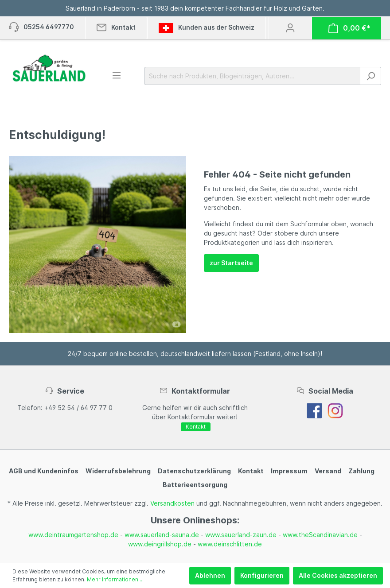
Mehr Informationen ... (115, 579)
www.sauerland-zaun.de (241, 535)
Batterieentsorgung (195, 485)
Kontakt (196, 427)
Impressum (289, 471)
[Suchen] (371, 76)
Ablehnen (210, 575)
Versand (328, 471)
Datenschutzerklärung (194, 471)
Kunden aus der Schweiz (207, 28)
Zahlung (361, 471)
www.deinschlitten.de (230, 544)
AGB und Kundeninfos (44, 471)
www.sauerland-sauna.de (162, 535)
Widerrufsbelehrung (118, 471)
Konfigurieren (262, 575)
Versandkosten (172, 503)
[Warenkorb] (349, 28)
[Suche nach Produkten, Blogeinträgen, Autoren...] (253, 76)
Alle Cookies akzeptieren (338, 575)
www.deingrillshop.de (160, 544)
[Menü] (117, 75)
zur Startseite (231, 263)
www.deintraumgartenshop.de (73, 535)
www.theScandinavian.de (320, 535)
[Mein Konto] (290, 28)
